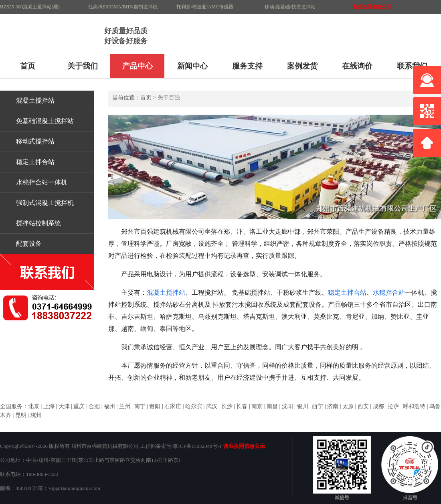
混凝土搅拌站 (35, 100)
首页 (28, 66)
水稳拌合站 (389, 292)
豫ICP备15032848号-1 (197, 446)
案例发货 (302, 66)
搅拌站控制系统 (38, 223)
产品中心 (138, 66)
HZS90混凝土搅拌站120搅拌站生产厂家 (50, 34)
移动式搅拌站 (35, 141)
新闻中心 (192, 66)
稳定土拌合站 (35, 162)
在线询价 (357, 66)
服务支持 (247, 66)
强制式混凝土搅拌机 (45, 203)
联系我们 (412, 66)
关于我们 (83, 66)
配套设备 (29, 244)
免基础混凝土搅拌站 (45, 121)
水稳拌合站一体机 (42, 182)
